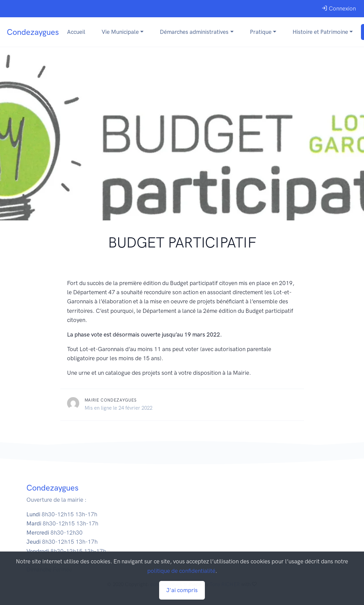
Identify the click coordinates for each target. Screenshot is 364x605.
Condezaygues (33, 32)
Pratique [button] (261, 32)
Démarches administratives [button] (194, 32)
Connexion (339, 8)
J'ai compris (182, 590)
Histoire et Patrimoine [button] (320, 32)
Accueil (76, 32)
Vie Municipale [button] (120, 32)
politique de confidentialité (181, 571)
